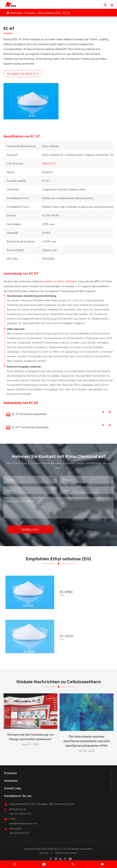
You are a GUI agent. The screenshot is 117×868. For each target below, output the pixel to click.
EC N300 (66, 634)
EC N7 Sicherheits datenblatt (26, 414)
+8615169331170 (19, 833)
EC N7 (67, 13)
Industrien (11, 780)
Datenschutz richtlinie (66, 853)
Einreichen (30, 528)
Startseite (16, 13)
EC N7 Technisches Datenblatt (27, 428)
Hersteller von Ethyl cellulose (58, 282)
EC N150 (66, 590)
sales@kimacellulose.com (23, 823)
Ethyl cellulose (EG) (49, 13)
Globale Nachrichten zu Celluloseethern (59, 682)
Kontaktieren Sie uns (18, 796)
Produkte (30, 13)
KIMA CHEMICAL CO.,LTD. (54, 849)
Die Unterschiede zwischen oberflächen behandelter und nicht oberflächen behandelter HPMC (87, 739)
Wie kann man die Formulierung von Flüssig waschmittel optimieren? (30, 735)
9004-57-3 (49, 164)
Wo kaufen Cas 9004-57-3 (22, 74)
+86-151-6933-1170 (20, 813)
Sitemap (44, 853)
